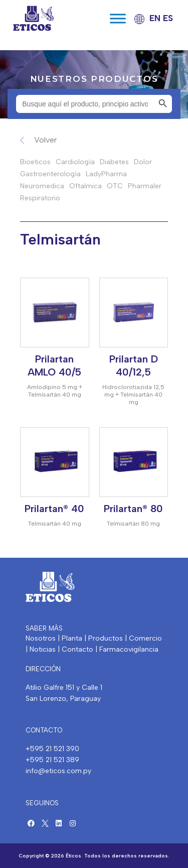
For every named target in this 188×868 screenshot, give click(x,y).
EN (155, 18)
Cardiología (75, 162)
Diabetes (114, 162)
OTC (115, 186)
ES (168, 18)
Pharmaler (145, 186)
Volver (45, 140)
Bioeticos (35, 162)
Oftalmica (85, 186)
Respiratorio (40, 198)
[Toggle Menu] (118, 18)
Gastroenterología (50, 174)
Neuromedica (42, 186)
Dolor (143, 162)
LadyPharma (106, 174)
